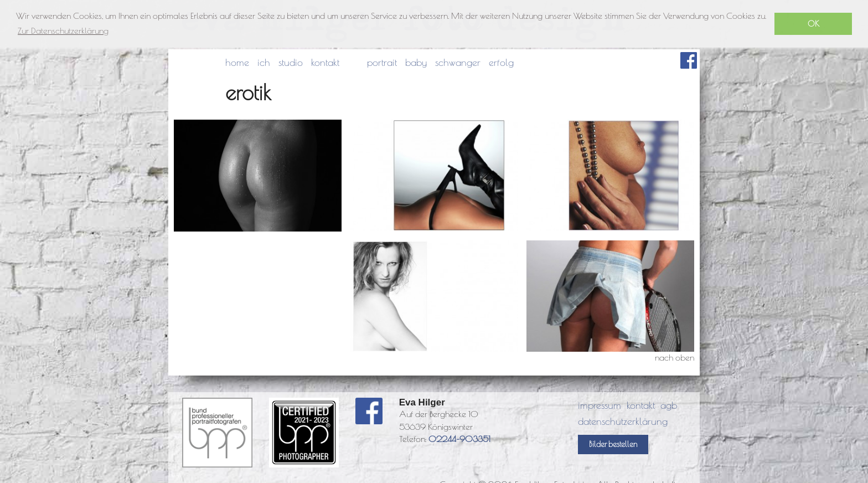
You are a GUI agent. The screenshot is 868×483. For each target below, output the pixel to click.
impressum (600, 405)
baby (416, 62)
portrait (382, 62)
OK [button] (813, 24)
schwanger (458, 62)
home (237, 62)
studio (291, 62)
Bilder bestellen (613, 444)
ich (264, 62)
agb (669, 405)
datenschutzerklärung (623, 421)
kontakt (325, 62)
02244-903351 (459, 439)
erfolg (501, 62)
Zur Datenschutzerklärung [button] (63, 30)
